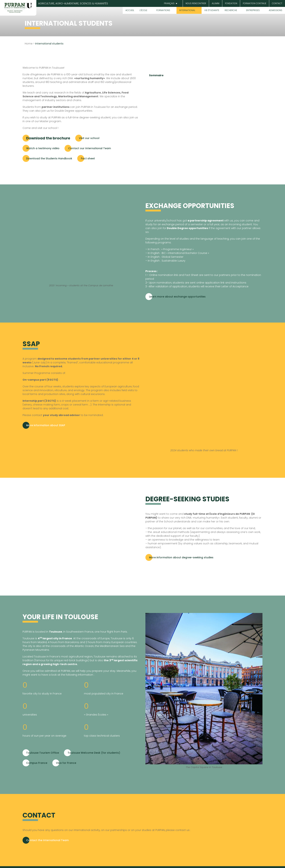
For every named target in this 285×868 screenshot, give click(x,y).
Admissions (276, 10)
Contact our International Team (90, 148)
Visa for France (66, 763)
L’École (143, 10)
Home (29, 44)
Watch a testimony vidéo (43, 148)
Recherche (231, 10)
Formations (163, 10)
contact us (183, 830)
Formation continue (255, 3)
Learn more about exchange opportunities (177, 297)
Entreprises (253, 10)
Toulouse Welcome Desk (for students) (94, 753)
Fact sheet (88, 158)
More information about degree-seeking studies (181, 557)
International (187, 10)
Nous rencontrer (196, 3)
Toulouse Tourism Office (43, 753)
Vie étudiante (212, 10)
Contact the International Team (47, 840)
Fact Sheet (191, 275)
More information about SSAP (46, 425)
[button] (170, 4)
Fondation (231, 3)
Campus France (37, 763)
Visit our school (89, 138)
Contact (277, 3)
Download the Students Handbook (49, 158)
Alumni (216, 3)
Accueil (130, 10)
